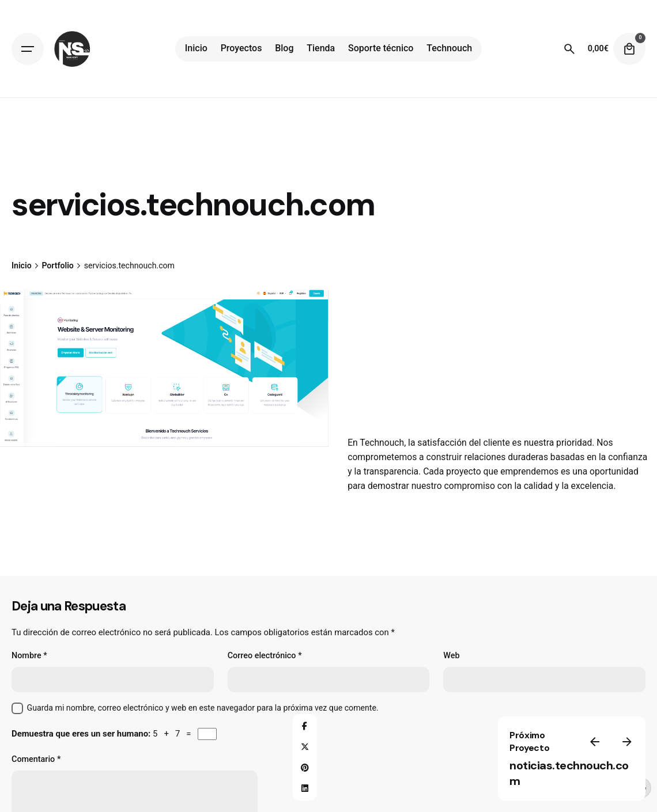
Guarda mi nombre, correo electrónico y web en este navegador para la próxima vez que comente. (203, 708)
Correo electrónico (265, 656)
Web (451, 656)
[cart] (629, 49)
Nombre (29, 656)
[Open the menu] (28, 49)
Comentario (36, 759)
